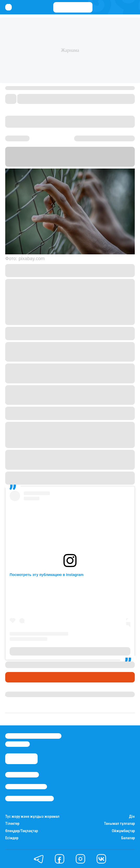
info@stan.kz (17, 744)
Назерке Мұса (19, 694)
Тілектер (12, 824)
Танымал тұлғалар (119, 824)
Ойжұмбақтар (123, 831)
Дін (132, 817)
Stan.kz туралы (22, 775)
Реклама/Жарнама (26, 787)
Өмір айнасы (19, 677)
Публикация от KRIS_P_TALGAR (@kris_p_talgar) (70, 651)
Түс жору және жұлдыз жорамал (32, 817)
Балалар (128, 838)
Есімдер (12, 838)
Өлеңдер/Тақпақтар (22, 831)
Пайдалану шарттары (30, 798)
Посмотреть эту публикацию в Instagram (47, 575)
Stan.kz (124, 157)
